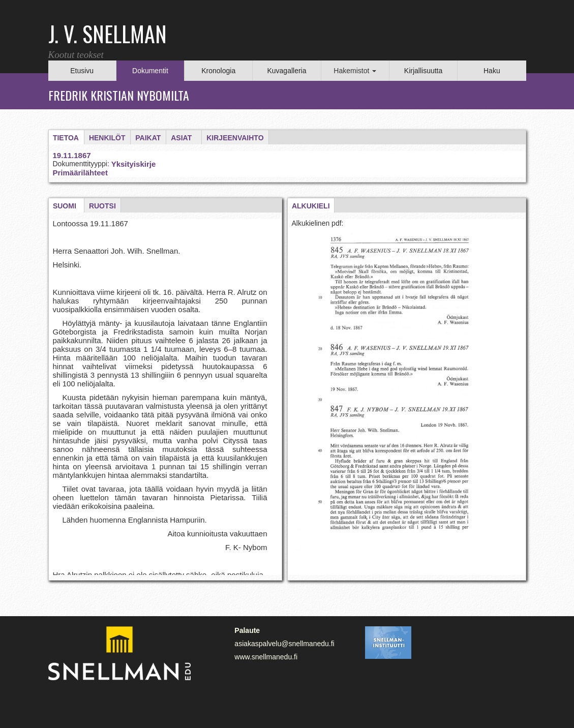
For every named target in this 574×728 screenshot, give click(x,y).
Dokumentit (150, 71)
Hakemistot (355, 71)
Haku (492, 71)
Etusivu (82, 71)
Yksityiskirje (134, 164)
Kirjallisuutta (423, 71)
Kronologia (218, 71)
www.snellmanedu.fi (266, 657)
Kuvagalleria (286, 71)
